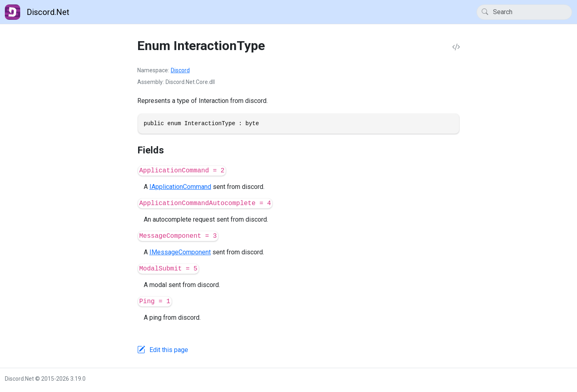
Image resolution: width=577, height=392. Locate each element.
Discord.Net (37, 12)
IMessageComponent (180, 252)
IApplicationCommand (180, 187)
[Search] (524, 12)
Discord (180, 70)
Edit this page (169, 350)
